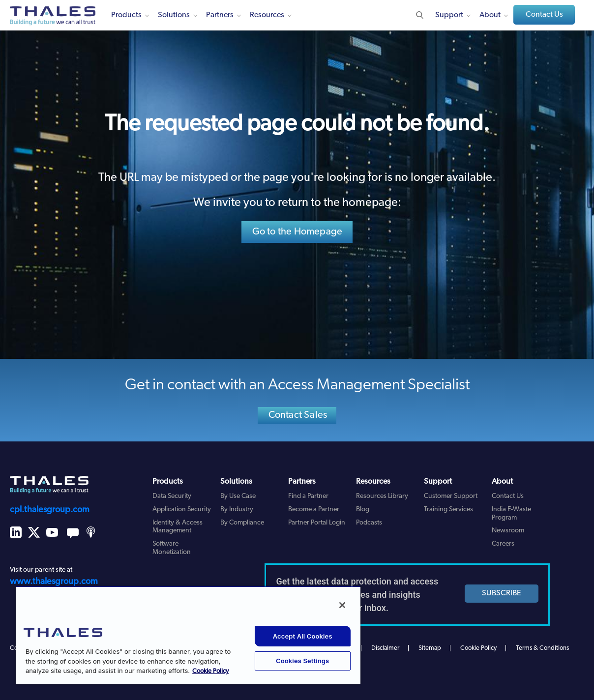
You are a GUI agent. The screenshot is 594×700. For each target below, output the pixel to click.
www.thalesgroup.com (54, 582)
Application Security (182, 510)
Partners (220, 15)
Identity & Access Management (178, 527)
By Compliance (242, 523)
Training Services (448, 510)
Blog (363, 510)
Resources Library (382, 496)
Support (449, 15)
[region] (188, 635)
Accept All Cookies (303, 636)
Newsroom (508, 531)
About (490, 15)
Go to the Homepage (297, 232)
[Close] (342, 605)
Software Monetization (172, 548)
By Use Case (238, 496)
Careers (503, 544)
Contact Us (544, 15)
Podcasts (369, 523)
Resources (267, 15)
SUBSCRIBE (502, 593)
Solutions (174, 15)
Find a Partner (308, 496)
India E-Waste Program (511, 514)
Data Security (172, 496)
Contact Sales (298, 415)
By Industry (237, 510)
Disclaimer (385, 648)
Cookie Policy (478, 648)
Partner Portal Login (317, 523)
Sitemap (430, 648)
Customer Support (451, 496)
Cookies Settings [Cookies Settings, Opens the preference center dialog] (302, 661)
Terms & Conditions (542, 648)
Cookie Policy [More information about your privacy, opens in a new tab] (210, 671)
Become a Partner (314, 510)
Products (126, 15)
